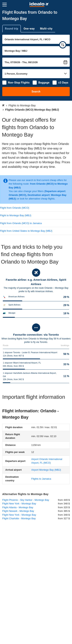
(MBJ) (46, 470)
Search (36, 92)
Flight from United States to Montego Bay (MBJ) (26, 231)
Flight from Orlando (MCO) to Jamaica (21, 223)
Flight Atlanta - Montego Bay (18, 507)
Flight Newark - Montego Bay (18, 511)
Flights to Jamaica (41, 479)
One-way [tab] (29, 29)
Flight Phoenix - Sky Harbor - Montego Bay (26, 500)
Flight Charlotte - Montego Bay (19, 518)
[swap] (63, 45)
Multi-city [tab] (46, 29)
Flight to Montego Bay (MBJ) (16, 215)
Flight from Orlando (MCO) (15, 208)
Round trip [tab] (12, 29)
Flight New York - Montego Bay (19, 504)
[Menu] (5, 5)
